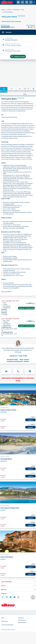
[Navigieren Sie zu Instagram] (7, 597)
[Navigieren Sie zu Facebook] (3, 597)
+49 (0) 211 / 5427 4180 (18, 356)
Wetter (29, 90)
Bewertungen (20, 90)
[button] (18, 582)
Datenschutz (5, 621)
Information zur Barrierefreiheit (22, 621)
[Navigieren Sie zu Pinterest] (11, 597)
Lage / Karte (25, 91)
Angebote (33, 90)
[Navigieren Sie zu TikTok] (18, 597)
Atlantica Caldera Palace (8, 410)
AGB (2, 618)
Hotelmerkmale (12, 90)
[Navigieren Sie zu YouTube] (14, 597)
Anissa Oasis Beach (7, 557)
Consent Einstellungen (7, 625)
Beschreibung (4, 90)
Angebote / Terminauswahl (26, 308)
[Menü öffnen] (34, 2)
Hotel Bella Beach (6, 459)
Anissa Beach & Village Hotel (10, 508)
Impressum (21, 618)
